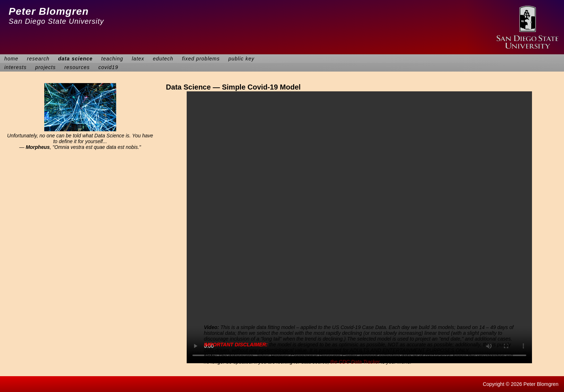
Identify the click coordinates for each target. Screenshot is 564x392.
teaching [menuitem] (112, 59)
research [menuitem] (38, 59)
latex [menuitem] (138, 59)
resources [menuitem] (77, 67)
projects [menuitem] (46, 67)
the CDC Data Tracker (355, 362)
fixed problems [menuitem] (201, 59)
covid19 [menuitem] (108, 67)
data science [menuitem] (76, 59)
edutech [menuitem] (163, 59)
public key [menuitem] (241, 59)
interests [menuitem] (15, 67)
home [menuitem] (11, 59)
